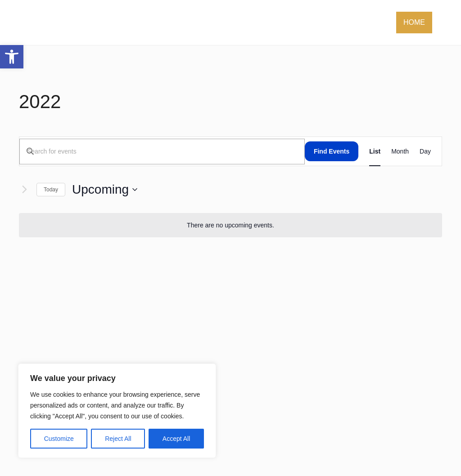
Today (51, 190)
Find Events (332, 151)
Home (414, 22)
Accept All (176, 439)
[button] (12, 57)
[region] (117, 411)
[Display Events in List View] (375, 151)
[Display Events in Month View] (400, 151)
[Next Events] (24, 190)
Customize (59, 439)
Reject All (118, 439)
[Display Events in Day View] (425, 151)
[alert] (230, 225)
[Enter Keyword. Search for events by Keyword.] (162, 152)
